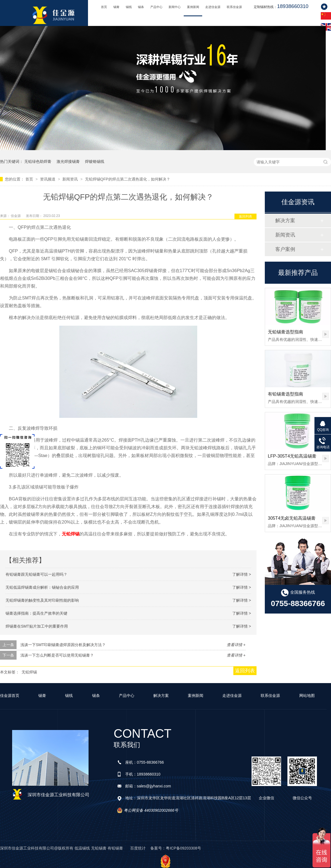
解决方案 (285, 221)
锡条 (141, 7)
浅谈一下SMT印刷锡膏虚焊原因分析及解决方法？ (63, 645)
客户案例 (285, 249)
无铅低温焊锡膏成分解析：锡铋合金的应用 (42, 587)
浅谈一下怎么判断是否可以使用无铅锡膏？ (57, 655)
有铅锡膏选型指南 (285, 394)
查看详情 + (236, 645)
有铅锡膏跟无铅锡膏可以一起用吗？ (36, 574)
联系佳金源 (234, 7)
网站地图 (307, 696)
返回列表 (245, 216)
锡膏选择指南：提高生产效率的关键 (36, 613)
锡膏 (116, 7)
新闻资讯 (71, 179)
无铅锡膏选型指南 (285, 332)
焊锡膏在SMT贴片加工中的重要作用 (37, 626)
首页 (104, 7)
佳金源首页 (10, 696)
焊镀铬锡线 (95, 161)
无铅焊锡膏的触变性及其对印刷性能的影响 (42, 600)
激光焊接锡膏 (68, 161)
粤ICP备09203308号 (183, 848)
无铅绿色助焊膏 (38, 161)
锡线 (129, 7)
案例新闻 (193, 7)
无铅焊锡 (29, 672)
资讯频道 (48, 179)
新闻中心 (175, 7)
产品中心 (156, 7)
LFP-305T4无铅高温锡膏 (292, 456)
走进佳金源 (213, 7)
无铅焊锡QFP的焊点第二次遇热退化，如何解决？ (128, 179)
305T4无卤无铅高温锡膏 (292, 518)
